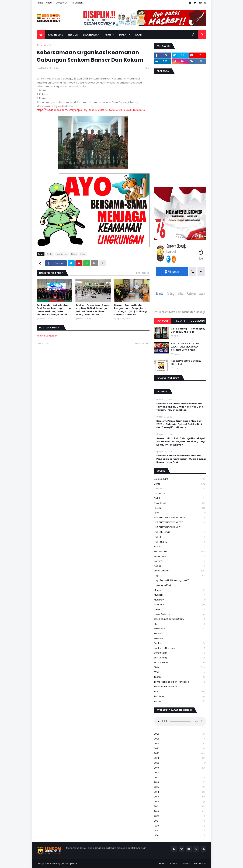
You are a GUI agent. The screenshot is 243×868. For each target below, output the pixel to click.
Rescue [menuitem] (73, 35)
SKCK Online (180, 663)
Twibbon (180, 697)
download (180, 503)
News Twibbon (180, 614)
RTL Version (77, 3)
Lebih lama (142, 344)
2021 (180, 758)
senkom (180, 643)
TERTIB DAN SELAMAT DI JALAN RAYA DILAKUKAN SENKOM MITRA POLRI (185, 347)
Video (180, 701)
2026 (180, 734)
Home (40, 3)
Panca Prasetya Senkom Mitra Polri (186, 363)
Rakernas (180, 629)
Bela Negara (180, 479)
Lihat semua (143, 273)
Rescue (180, 634)
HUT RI (180, 537)
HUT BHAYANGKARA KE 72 (180, 527)
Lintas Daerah (180, 571)
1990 (180, 826)
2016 (180, 782)
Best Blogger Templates (64, 864)
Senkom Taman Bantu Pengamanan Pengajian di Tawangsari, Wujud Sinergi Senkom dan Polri (131, 310)
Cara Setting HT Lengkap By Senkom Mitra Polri (188, 330)
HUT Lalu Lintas (180, 532)
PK (180, 624)
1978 (180, 831)
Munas (180, 590)
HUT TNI (180, 547)
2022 (180, 753)
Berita (52, 45)
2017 (180, 778)
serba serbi (180, 653)
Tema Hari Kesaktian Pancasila (180, 682)
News (74, 254)
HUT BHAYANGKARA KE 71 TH (180, 522)
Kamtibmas (62, 254)
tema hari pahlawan (180, 687)
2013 (180, 797)
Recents (180, 321)
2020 (180, 763)
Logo (180, 576)
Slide (83, 254)
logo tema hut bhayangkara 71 (180, 580)
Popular (163, 321)
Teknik (180, 677)
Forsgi (180, 508)
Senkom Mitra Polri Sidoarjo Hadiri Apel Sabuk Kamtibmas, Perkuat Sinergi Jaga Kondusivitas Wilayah (181, 442)
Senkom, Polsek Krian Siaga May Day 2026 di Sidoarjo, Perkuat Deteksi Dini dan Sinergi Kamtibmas (92, 310)
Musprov (180, 600)
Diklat (180, 498)
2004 (180, 821)
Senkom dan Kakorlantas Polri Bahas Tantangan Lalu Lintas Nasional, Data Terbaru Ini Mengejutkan (54, 310)
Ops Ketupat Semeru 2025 (180, 619)
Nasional (180, 605)
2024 (180, 744)
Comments (198, 321)
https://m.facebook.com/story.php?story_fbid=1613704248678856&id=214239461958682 (91, 110)
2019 (180, 768)
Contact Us (62, 3)
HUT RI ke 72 (180, 542)
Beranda (42, 45)
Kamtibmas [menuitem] (55, 35)
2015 (180, 787)
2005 (180, 816)
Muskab (180, 595)
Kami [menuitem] (138, 35)
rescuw (180, 639)
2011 (180, 806)
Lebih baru (44, 344)
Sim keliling (180, 658)
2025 (180, 739)
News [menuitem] (108, 35)
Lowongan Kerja (180, 585)
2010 (180, 811)
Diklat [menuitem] (123, 35)
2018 (180, 773)
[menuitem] (41, 35)
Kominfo (180, 561)
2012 (180, 802)
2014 (180, 792)
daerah (180, 489)
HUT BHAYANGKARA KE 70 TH (180, 518)
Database (180, 494)
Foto (180, 513)
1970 (180, 835)
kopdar (180, 566)
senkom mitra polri (180, 648)
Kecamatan (180, 556)
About (49, 3)
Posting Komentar (47, 336)
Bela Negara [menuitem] (91, 35)
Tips (180, 692)
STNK (180, 672)
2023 (180, 749)
